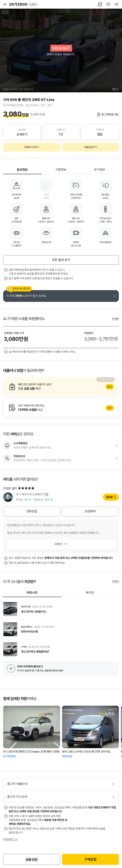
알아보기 (61, 387)
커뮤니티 (32, 593)
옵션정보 (22, 170)
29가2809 (23, 4)
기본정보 (61, 170)
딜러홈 (109, 497)
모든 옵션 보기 (61, 260)
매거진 (90, 593)
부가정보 (100, 170)
